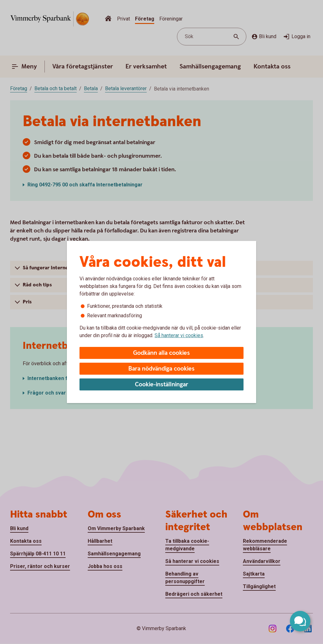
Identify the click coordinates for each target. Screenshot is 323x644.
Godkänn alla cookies (161, 353)
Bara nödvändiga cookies (161, 369)
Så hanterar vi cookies (179, 335)
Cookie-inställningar (162, 385)
